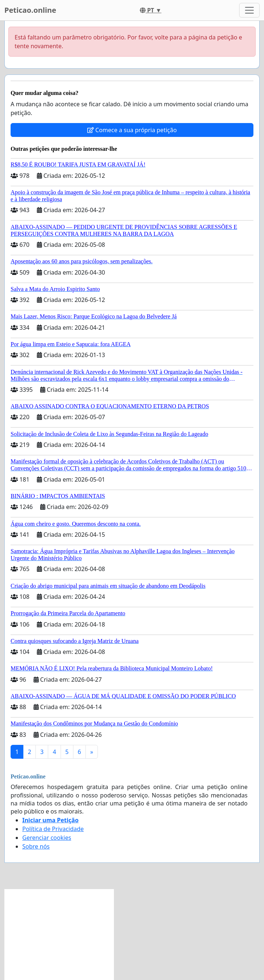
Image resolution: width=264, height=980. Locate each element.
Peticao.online (30, 10)
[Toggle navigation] (249, 10)
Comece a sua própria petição (132, 130)
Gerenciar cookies (47, 838)
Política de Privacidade (53, 829)
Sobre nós (36, 846)
